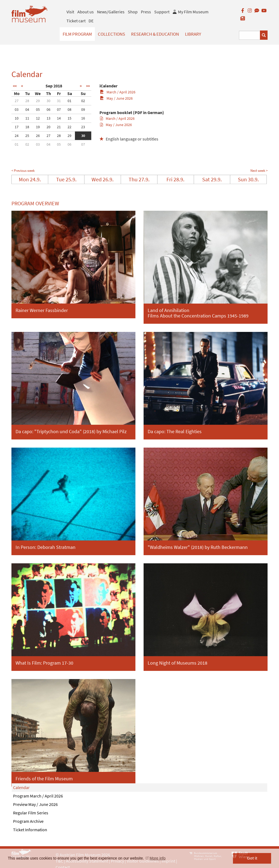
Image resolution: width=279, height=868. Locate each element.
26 (38, 136)
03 (17, 109)
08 (69, 109)
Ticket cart (76, 21)
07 (59, 109)
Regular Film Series (31, 813)
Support (162, 12)
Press (146, 12)
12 (38, 118)
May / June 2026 (116, 98)
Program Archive (28, 821)
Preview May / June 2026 (35, 804)
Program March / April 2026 (38, 796)
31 (59, 101)
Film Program (77, 34)
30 (48, 101)
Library (193, 34)
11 (27, 118)
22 (69, 127)
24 (17, 136)
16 (83, 118)
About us (86, 12)
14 (59, 118)
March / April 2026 (118, 92)
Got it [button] (252, 858)
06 (48, 109)
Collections (111, 34)
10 (17, 118)
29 (38, 101)
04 (27, 109)
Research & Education (155, 34)
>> (88, 86)
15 (69, 118)
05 (38, 109)
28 (27, 101)
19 (38, 127)
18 (27, 127)
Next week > (259, 171)
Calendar (21, 787)
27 (17, 101)
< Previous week (23, 171)
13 (48, 118)
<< (15, 86)
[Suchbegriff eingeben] (250, 35)
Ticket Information (30, 830)
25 (27, 136)
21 (59, 127)
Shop (133, 12)
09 (83, 109)
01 (69, 101)
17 (17, 127)
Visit (70, 12)
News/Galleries (111, 12)
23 (83, 127)
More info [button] (157, 858)
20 (48, 127)
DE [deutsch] (91, 21)
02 (83, 101)
